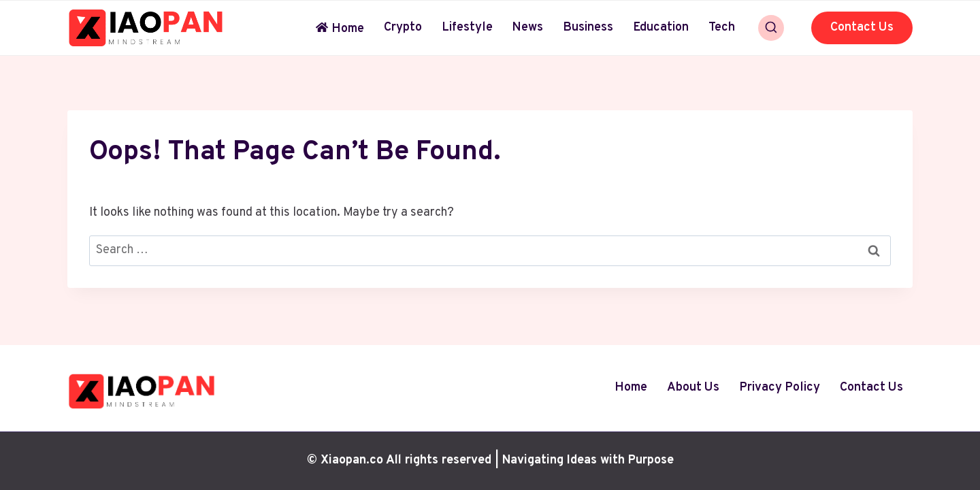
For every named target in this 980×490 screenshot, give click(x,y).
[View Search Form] (771, 28)
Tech (722, 28)
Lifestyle (467, 28)
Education (661, 28)
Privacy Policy (780, 388)
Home (340, 29)
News (527, 28)
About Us (693, 388)
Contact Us (862, 28)
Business (588, 28)
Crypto (403, 28)
